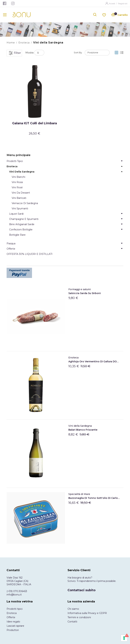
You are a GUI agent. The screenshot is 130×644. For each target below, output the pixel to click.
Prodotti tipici (15, 609)
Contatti (72, 622)
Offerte (11, 617)
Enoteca (24, 43)
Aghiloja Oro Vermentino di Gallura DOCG (94, 361)
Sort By (78, 52)
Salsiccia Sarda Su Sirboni (85, 293)
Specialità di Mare (79, 494)
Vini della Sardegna (80, 426)
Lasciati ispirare (15, 626)
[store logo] (21, 15)
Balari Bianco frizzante (83, 430)
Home (11, 43)
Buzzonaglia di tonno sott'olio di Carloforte (94, 498)
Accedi (112, 3)
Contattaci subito (82, 590)
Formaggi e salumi (80, 289)
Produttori (13, 630)
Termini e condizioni (79, 617)
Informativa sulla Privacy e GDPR (87, 613)
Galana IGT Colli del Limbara (35, 123)
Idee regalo (13, 622)
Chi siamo (73, 609)
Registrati (123, 3)
